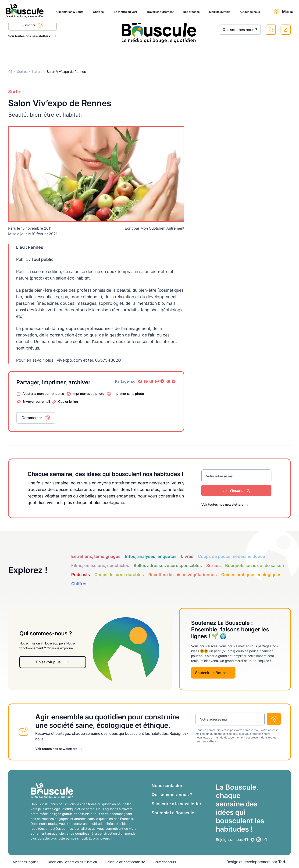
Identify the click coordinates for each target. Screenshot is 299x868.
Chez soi (60, 54)
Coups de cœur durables (119, 574)
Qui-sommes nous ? (240, 30)
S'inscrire (32, 26)
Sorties (22, 72)
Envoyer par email (36, 401)
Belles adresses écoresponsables (168, 565)
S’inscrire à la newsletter (176, 804)
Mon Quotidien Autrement (162, 228)
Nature (37, 72)
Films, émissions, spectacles (100, 565)
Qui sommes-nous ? (172, 795)
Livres (187, 556)
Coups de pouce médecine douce (231, 556)
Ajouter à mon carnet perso (43, 393)
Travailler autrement (130, 54)
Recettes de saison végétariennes (183, 574)
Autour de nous (234, 54)
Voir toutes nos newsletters (30, 36)
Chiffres (79, 583)
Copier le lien (68, 401)
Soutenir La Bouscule (213, 673)
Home (10, 72)
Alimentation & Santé (27, 54)
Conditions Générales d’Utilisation (72, 862)
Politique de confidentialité (125, 862)
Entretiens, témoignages (96, 556)
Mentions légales (26, 862)
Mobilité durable (199, 54)
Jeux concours (165, 862)
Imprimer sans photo (128, 393)
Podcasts (81, 574)
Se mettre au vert (90, 54)
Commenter (32, 418)
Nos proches (166, 54)
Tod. (282, 862)
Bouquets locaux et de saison (255, 565)
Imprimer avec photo (88, 393)
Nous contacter (167, 786)
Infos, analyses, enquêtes (151, 556)
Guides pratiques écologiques (251, 574)
